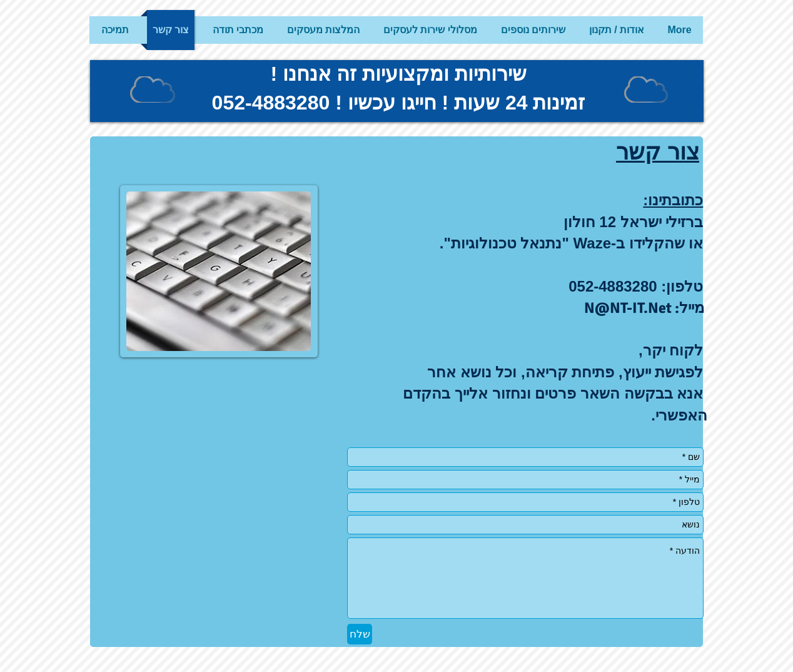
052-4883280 (271, 103)
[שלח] (360, 634)
